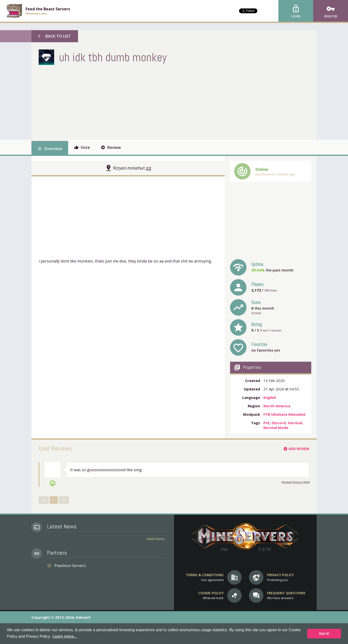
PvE (267, 423)
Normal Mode (276, 428)
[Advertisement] (127, 101)
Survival (295, 423)
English (270, 397)
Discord (279, 423)
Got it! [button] (324, 634)
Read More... (156, 539)
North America (277, 406)
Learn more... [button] (65, 636)
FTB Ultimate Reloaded (284, 414)
